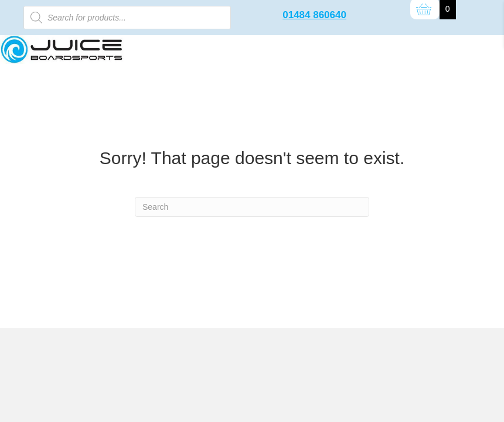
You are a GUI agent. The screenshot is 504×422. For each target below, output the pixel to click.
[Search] (252, 207)
